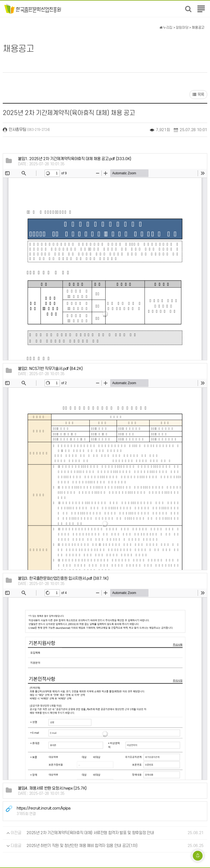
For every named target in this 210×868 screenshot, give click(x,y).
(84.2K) (50, 369)
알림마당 (182, 28)
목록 (198, 95)
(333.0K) (75, 159)
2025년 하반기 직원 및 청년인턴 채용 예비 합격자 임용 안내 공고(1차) (82, 846)
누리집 (166, 28)
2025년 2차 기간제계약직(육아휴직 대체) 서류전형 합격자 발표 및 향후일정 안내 (90, 833)
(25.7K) (52, 788)
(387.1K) (63, 579)
